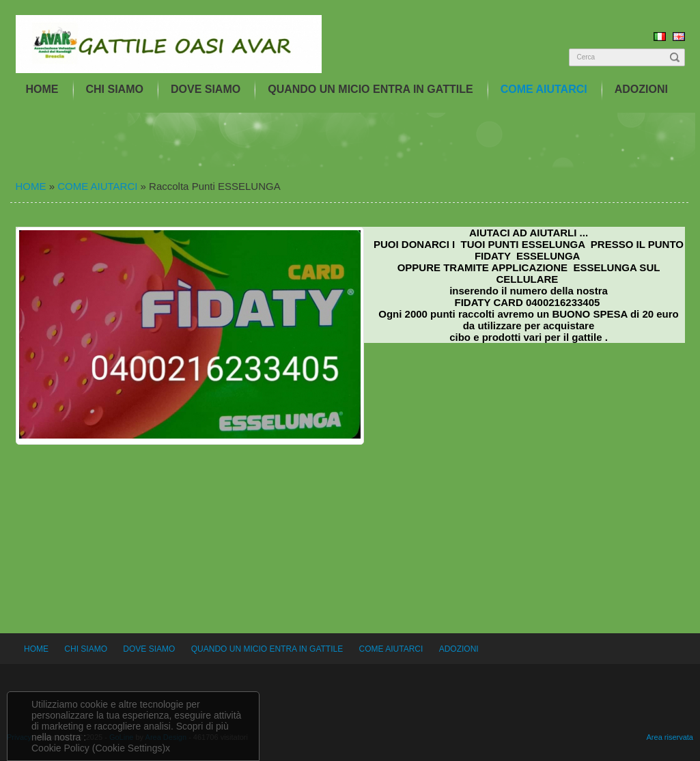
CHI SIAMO (115, 89)
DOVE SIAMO (206, 89)
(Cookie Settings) (129, 748)
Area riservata (670, 737)
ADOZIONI (641, 89)
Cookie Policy (60, 748)
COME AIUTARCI (544, 89)
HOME (42, 89)
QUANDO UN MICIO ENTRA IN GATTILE (370, 89)
